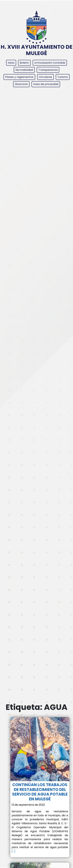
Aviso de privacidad (46, 84)
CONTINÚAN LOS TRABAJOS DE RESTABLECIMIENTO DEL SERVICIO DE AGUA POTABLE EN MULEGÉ (40, 792)
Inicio (11, 63)
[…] (13, 851)
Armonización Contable (50, 63)
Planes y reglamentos (19, 77)
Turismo (63, 77)
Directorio (21, 84)
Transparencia (48, 70)
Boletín (24, 63)
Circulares (45, 77)
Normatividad (24, 70)
